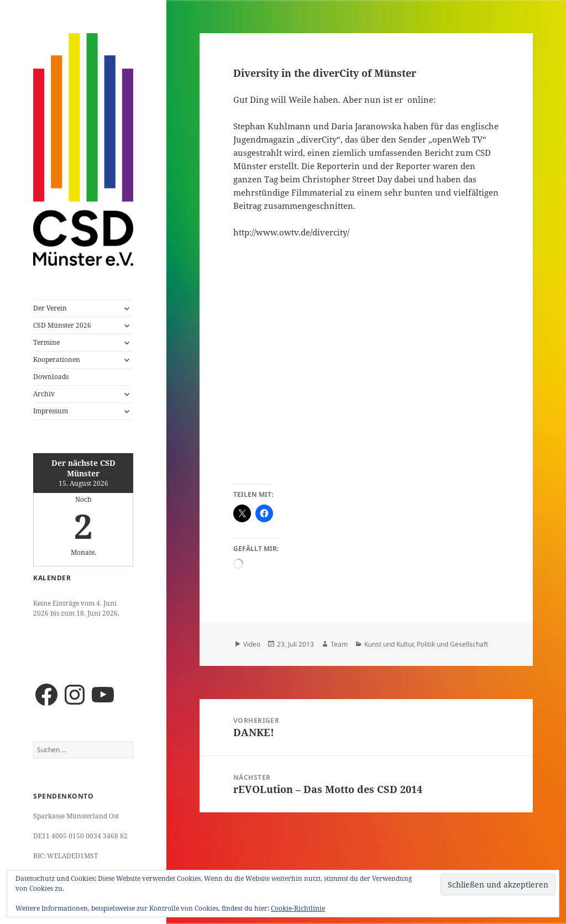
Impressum (51, 411)
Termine (46, 342)
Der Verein (50, 308)
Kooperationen (57, 359)
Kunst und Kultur (389, 644)
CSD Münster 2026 (62, 325)
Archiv (44, 394)
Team (339, 644)
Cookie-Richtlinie (298, 908)
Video (252, 644)
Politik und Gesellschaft (452, 644)
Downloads (51, 377)
